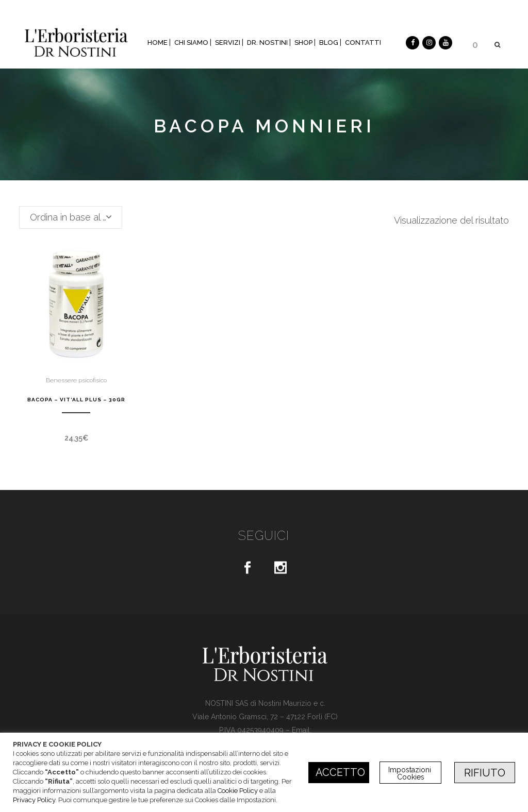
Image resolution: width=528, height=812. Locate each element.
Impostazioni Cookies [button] (411, 773)
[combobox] (71, 217)
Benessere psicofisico (76, 380)
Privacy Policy (34, 800)
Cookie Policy (238, 791)
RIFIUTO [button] (485, 773)
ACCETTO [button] (340, 772)
